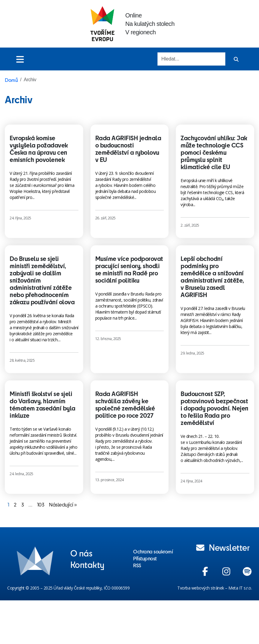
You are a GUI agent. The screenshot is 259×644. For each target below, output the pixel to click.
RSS (137, 565)
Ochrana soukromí (153, 551)
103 (41, 504)
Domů (11, 80)
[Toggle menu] (20, 59)
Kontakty (87, 564)
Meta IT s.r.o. (240, 588)
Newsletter (223, 547)
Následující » (63, 504)
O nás (81, 553)
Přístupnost (145, 558)
